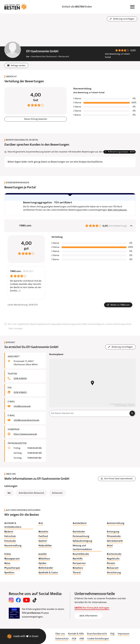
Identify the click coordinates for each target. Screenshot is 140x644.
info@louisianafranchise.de (26, 420)
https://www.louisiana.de (25, 434)
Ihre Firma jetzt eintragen (92, 608)
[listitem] (19, 525)
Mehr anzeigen (16, 329)
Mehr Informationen (117, 210)
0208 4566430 (20, 379)
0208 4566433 (20, 393)
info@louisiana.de (22, 407)
